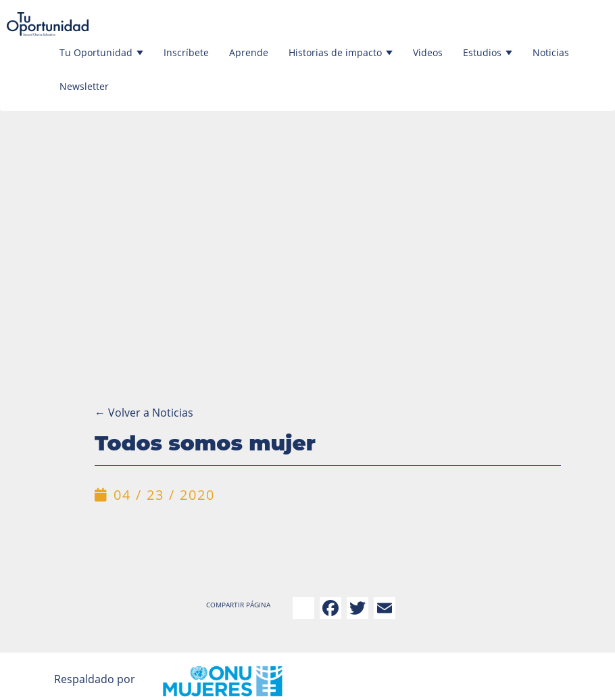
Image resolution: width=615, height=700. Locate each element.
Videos (428, 52)
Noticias (551, 52)
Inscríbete (186, 52)
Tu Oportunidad (101, 52)
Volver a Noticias (144, 413)
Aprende (249, 52)
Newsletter (84, 86)
